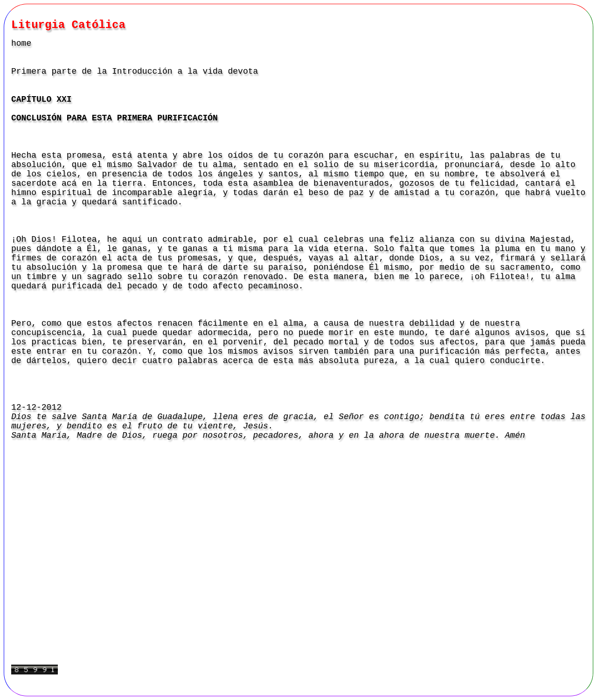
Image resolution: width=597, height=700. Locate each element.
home (21, 43)
